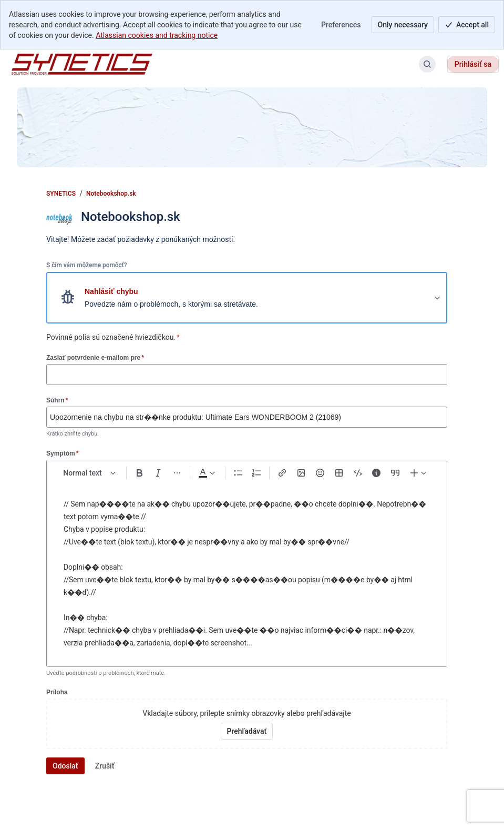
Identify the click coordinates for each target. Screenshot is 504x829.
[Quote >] (395, 473)
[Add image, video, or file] (301, 473)
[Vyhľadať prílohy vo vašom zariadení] (247, 731)
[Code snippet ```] (358, 473)
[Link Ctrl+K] (282, 473)
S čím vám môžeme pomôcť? (87, 265)
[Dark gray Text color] (207, 473)
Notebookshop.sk (111, 194)
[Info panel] (376, 473)
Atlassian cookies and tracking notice (157, 35)
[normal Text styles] (90, 473)
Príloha (57, 692)
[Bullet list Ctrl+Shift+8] (238, 473)
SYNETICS (61, 194)
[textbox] (247, 574)
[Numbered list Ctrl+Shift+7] (257, 473)
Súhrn (57, 400)
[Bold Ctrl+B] (139, 473)
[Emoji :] (320, 473)
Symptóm (62, 453)
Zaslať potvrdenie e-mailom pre (95, 357)
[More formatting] (177, 473)
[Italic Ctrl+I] (158, 473)
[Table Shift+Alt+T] (339, 473)
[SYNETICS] (82, 64)
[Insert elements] (419, 473)
